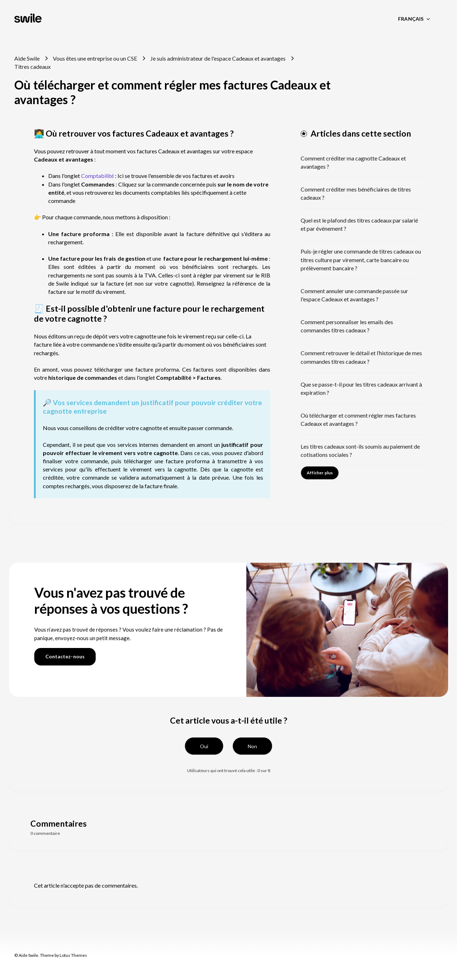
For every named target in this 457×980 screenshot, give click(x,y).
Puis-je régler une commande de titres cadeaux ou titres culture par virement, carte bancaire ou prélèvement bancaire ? (361, 259)
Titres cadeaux (32, 67)
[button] (204, 746)
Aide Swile (27, 58)
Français (411, 19)
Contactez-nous (65, 656)
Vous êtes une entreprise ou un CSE (95, 58)
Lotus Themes (73, 955)
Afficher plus (320, 473)
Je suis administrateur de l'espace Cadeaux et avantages (218, 58)
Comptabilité (98, 176)
